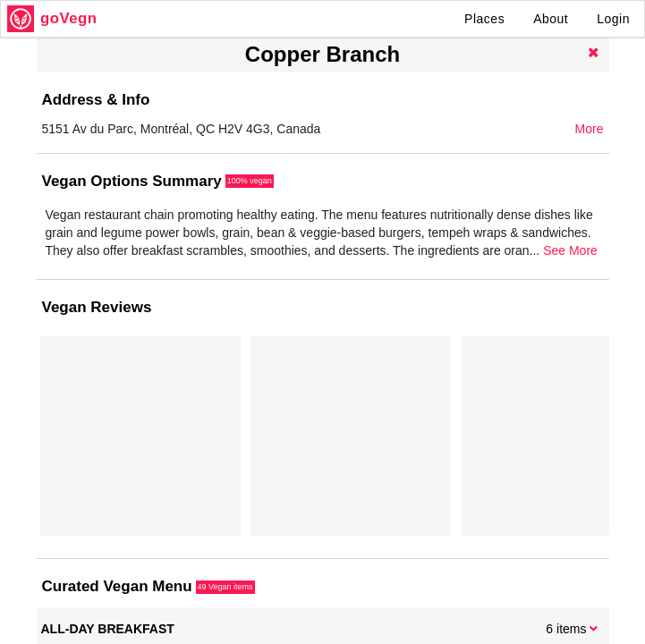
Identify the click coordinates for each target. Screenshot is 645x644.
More (590, 129)
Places (484, 19)
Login (613, 19)
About (551, 19)
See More (570, 250)
